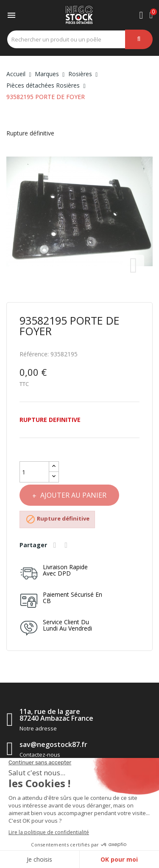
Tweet (67, 545)
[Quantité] (34, 472)
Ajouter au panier (73, 495)
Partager (56, 545)
